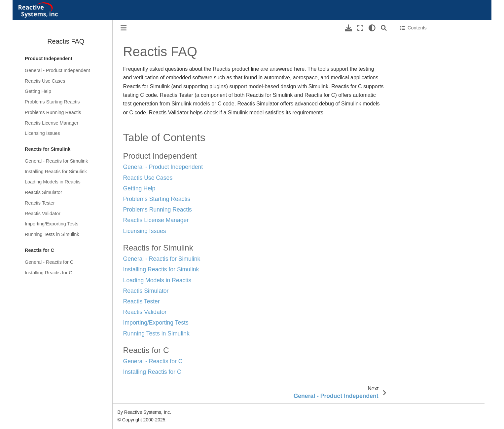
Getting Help (38, 91)
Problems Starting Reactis (52, 102)
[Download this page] (349, 28)
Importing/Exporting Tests (52, 224)
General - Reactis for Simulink (56, 161)
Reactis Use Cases (45, 81)
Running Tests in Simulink (52, 234)
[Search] (384, 28)
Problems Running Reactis (53, 112)
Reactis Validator (43, 214)
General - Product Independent (57, 70)
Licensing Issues (42, 133)
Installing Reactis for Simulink (56, 172)
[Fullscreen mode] (360, 28)
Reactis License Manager (52, 123)
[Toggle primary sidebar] (124, 28)
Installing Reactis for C (49, 273)
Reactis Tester (40, 203)
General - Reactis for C (49, 262)
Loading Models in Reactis (53, 182)
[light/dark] (372, 28)
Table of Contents (421, 40)
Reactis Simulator (43, 192)
